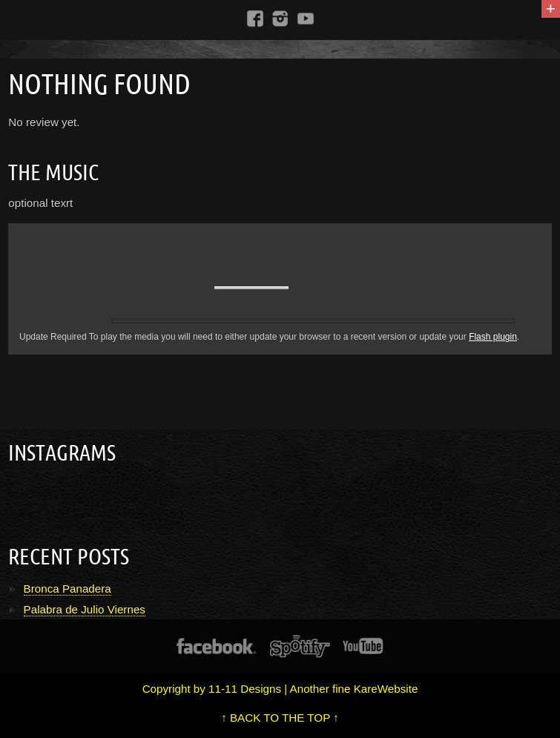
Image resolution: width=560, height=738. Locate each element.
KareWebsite (386, 689)
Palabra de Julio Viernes (85, 609)
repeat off (506, 233)
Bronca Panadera (67, 589)
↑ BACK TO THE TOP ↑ (280, 718)
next (175, 288)
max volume (303, 289)
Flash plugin (493, 337)
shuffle (523, 233)
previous (97, 288)
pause (134, 286)
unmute (203, 288)
